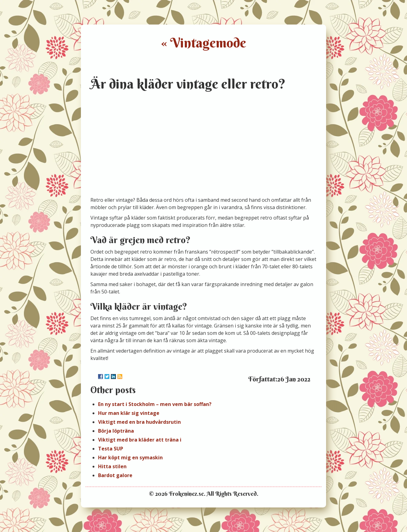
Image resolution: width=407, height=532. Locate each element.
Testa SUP (111, 449)
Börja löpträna (116, 431)
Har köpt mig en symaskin (130, 457)
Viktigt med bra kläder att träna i (140, 440)
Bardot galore (115, 475)
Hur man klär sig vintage (129, 413)
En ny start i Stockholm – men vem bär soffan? (155, 404)
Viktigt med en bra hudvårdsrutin (139, 422)
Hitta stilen (112, 466)
